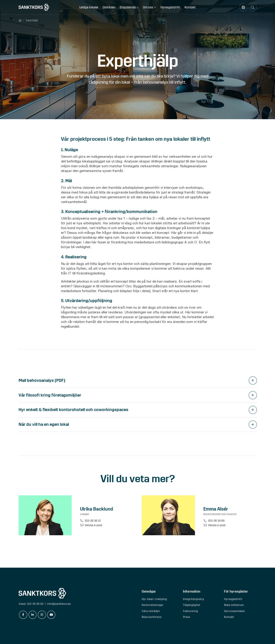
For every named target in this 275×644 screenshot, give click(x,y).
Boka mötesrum (234, 605)
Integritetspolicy (194, 599)
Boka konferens (152, 617)
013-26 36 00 (35, 604)
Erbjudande (128, 7)
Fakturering (190, 611)
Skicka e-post (91, 525)
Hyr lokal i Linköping (154, 599)
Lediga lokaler (89, 7)
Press (186, 617)
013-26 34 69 (214, 521)
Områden (109, 7)
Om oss (148, 7)
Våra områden (151, 611)
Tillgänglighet (192, 605)
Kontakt (190, 7)
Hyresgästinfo (170, 7)
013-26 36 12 (90, 521)
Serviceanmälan (234, 611)
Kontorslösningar (153, 605)
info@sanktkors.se (59, 604)
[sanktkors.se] (34, 7)
